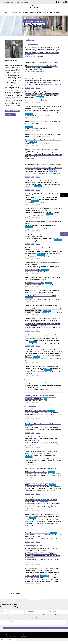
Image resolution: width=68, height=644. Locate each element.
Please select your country (7, 615)
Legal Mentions (25, 636)
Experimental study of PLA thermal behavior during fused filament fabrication (42, 325)
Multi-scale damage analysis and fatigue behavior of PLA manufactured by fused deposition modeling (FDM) (42, 295)
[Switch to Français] (5, 640)
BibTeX (38, 58)
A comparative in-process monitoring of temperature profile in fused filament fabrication (43, 310)
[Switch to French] (2, 2)
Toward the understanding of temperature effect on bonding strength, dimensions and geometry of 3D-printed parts (43, 340)
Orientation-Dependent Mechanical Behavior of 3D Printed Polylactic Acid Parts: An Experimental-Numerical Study (43, 111)
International (42, 13)
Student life (51, 13)
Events (58, 13)
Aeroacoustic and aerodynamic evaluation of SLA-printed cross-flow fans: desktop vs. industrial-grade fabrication (42, 52)
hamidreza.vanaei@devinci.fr (13, 111)
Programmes (14, 13)
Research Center (23, 13)
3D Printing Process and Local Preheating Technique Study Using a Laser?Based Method (43, 81)
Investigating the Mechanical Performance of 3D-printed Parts (42, 517)
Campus (26, 2)
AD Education (13, 636)
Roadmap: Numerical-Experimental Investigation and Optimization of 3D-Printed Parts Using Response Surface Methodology (42, 184)
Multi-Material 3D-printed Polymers (36, 411)
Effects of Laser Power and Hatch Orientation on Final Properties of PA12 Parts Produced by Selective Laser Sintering (41, 199)
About (6, 13)
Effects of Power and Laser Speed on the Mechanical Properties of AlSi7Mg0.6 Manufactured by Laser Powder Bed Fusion (43, 155)
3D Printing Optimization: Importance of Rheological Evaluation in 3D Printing (41, 501)
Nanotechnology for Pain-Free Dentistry (37, 533)
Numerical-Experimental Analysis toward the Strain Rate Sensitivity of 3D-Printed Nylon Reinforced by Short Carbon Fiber (43, 140)
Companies (33, 13)
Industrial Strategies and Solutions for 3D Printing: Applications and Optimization (40, 398)
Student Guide (19, 2)
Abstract (28, 58)
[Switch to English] (12, 640)
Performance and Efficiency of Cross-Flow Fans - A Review (42, 125)
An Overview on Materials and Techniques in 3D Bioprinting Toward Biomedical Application (43, 282)
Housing (12, 2)
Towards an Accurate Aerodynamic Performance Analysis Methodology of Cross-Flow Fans (42, 213)
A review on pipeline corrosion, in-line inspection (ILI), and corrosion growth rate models (42, 369)
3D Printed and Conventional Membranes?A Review (40, 225)
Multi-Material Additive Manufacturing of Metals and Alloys (43, 424)
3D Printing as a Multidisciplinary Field (37, 485)
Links (33, 58)
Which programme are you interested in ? (35, 615)
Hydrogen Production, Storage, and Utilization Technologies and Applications (43, 386)
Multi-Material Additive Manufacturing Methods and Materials (41, 439)
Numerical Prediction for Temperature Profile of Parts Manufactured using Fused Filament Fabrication (41, 239)
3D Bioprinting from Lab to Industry (36, 472)
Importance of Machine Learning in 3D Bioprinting (40, 455)
